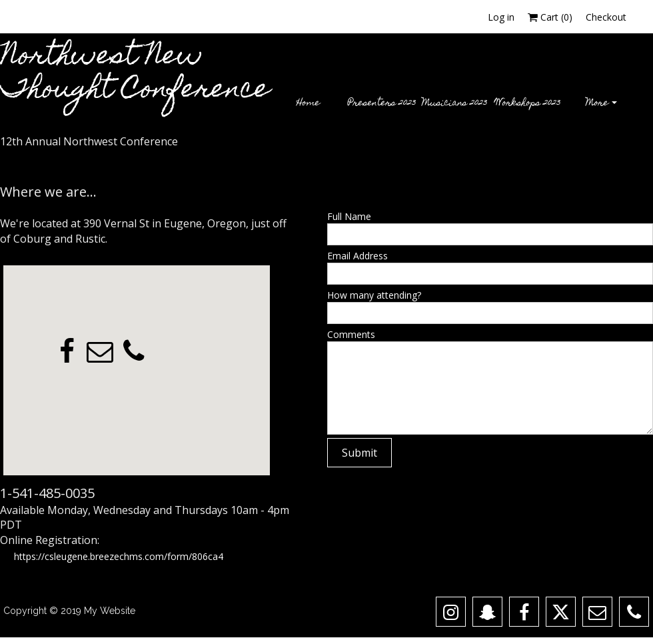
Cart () (550, 17)
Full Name (349, 216)
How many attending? (374, 295)
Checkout (606, 17)
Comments (351, 334)
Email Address (357, 256)
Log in (501, 17)
